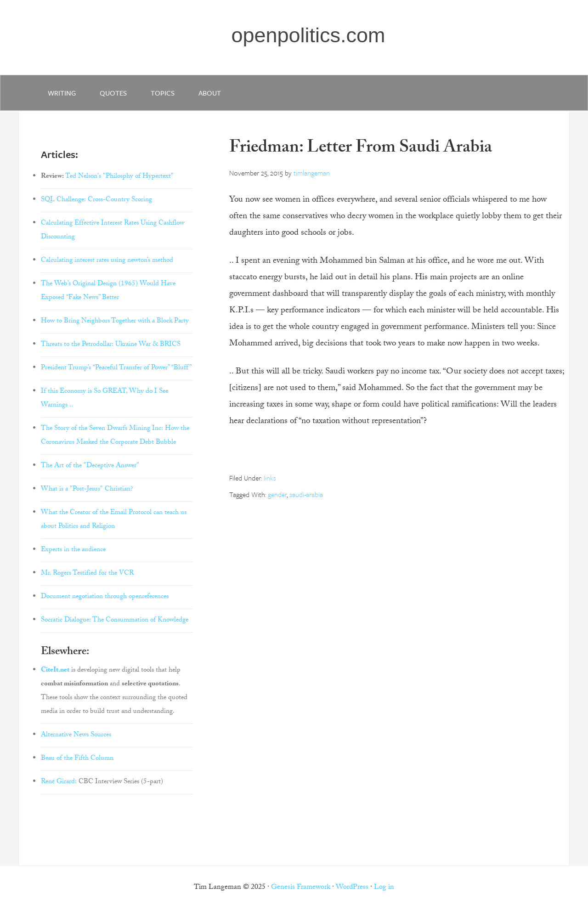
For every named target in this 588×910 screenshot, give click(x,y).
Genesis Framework (301, 888)
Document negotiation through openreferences (105, 597)
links (270, 478)
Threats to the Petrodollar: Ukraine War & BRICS (111, 345)
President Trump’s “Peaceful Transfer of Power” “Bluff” (116, 368)
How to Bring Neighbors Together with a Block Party (115, 322)
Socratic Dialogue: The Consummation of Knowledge (115, 621)
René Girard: (59, 782)
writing (62, 93)
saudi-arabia (306, 494)
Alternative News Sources (76, 735)
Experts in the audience (73, 550)
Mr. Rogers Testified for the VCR (87, 574)
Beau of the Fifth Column (77, 759)
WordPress (352, 888)
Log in (384, 888)
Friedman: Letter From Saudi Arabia (361, 149)
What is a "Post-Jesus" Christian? (87, 490)
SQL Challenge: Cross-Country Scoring (96, 200)
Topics (163, 93)
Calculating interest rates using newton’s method (107, 261)
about (210, 93)
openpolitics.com (308, 35)
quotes (113, 93)
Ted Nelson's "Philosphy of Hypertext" (119, 177)
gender (277, 494)
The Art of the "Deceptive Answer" (90, 466)
